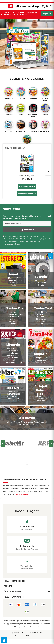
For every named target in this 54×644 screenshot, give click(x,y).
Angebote (47, 14)
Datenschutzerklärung (11, 244)
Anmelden (27, 230)
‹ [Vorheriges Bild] (3, 443)
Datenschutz (20, 636)
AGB (28, 636)
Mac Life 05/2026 (27, 176)
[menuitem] (4, 6)
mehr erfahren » (22, 494)
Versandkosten (44, 621)
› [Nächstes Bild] (51, 443)
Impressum (35, 636)
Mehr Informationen (27, 194)
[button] (4, 640)
